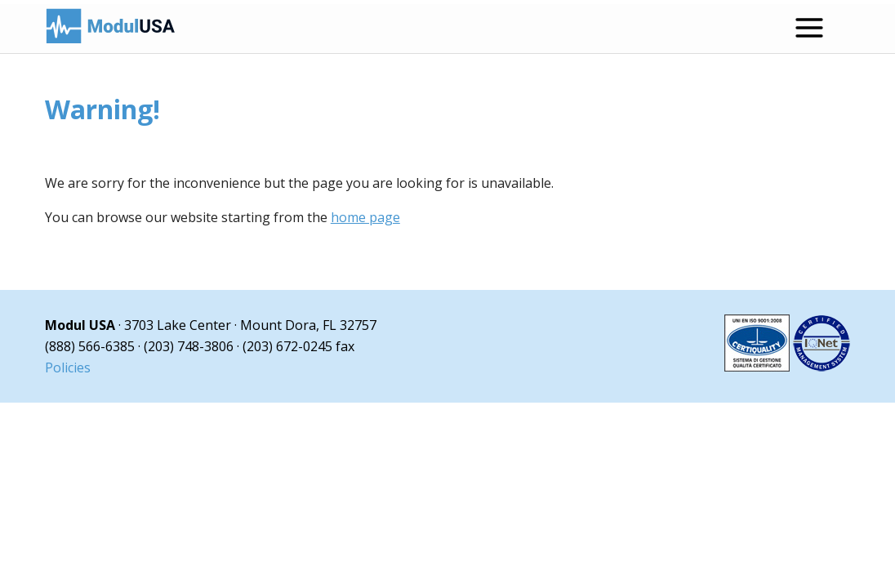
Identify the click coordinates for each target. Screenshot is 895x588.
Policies (68, 367)
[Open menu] (809, 28)
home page (365, 217)
